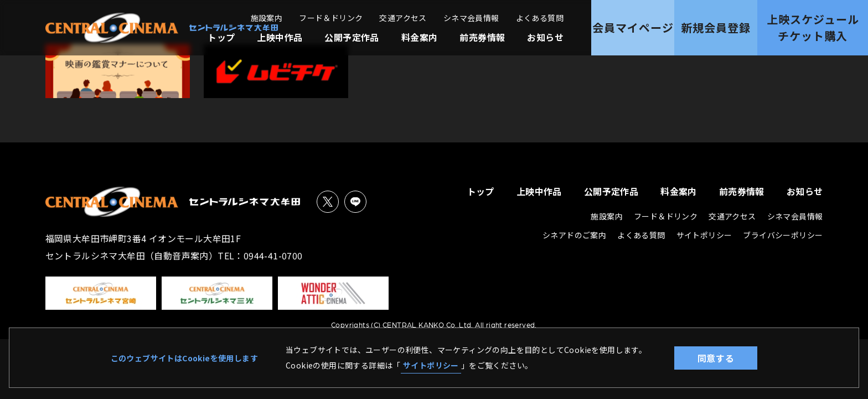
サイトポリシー (431, 365)
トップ (221, 37)
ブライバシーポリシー (783, 235)
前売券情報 (482, 37)
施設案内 (267, 18)
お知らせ (545, 37)
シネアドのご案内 (574, 235)
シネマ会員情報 (471, 18)
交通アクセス (403, 18)
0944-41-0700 (273, 255)
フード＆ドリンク (331, 18)
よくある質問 (540, 18)
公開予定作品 (352, 37)
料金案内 (420, 37)
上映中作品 (280, 37)
